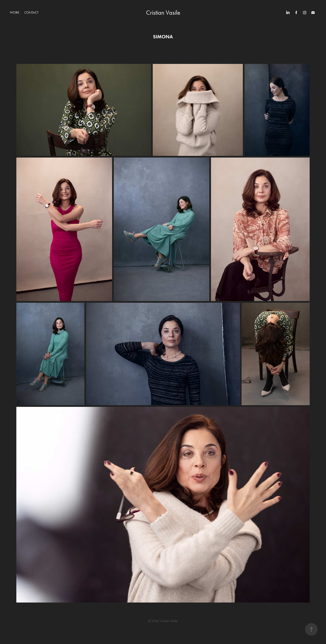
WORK (15, 12)
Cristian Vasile (163, 13)
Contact (31, 12)
